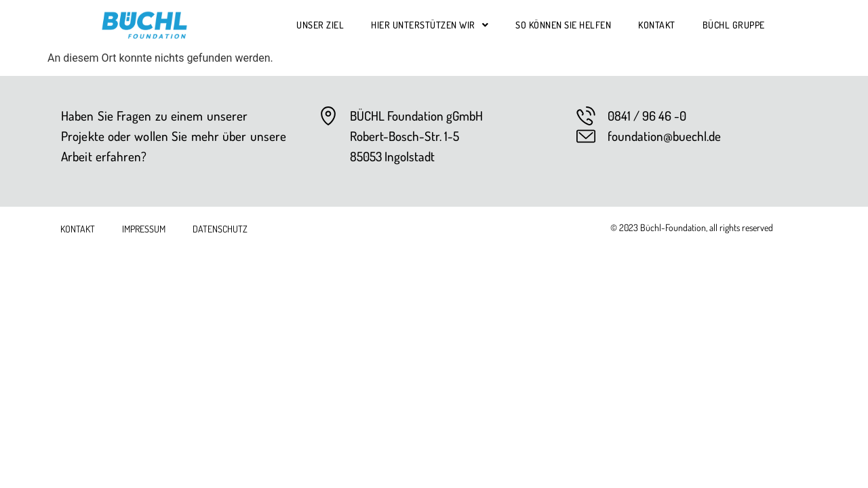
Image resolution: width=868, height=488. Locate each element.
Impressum (144, 229)
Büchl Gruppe (734, 25)
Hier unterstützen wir (430, 25)
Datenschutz (220, 229)
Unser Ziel (320, 25)
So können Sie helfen (563, 25)
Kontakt (657, 25)
